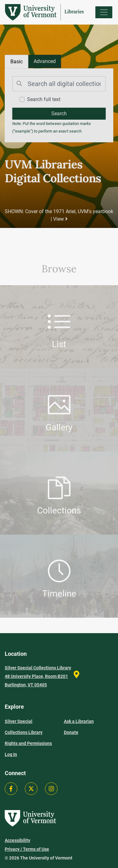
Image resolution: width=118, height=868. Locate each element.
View (60, 219)
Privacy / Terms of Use (27, 849)
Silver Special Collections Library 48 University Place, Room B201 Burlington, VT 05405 (38, 676)
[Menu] (104, 12)
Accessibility (17, 840)
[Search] (59, 84)
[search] (59, 114)
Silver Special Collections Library (24, 727)
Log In (11, 754)
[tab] (45, 61)
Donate (71, 732)
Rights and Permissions (28, 743)
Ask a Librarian (79, 721)
